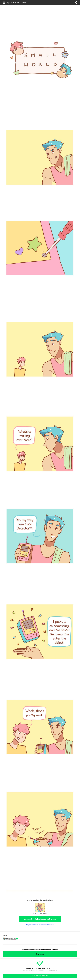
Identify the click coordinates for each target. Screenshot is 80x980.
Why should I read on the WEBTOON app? (40, 925)
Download (40, 954)
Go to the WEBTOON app (40, 976)
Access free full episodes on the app (40, 919)
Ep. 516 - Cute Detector (17, 3)
